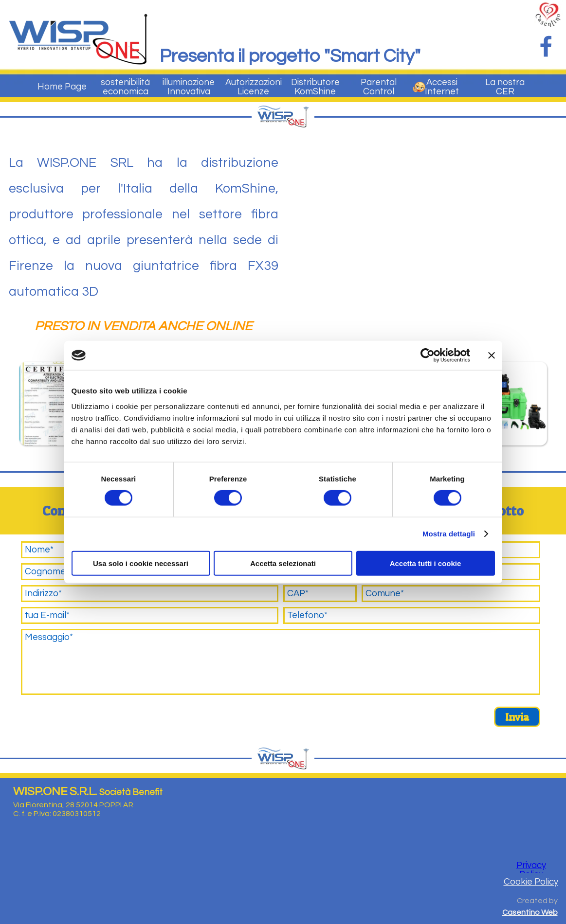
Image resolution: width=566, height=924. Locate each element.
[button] (61, 403)
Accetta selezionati (283, 563)
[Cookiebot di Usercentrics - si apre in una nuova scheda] (428, 355)
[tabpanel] (144, 245)
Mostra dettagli (449, 534)
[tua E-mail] (150, 615)
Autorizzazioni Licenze (254, 87)
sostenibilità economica (125, 87)
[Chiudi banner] (492, 355)
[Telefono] (412, 615)
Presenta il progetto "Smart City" (290, 56)
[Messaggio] (281, 662)
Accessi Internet (442, 87)
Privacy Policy (531, 870)
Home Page (62, 87)
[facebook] (546, 46)
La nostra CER (505, 87)
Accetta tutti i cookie (426, 563)
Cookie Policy (531, 882)
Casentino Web (530, 912)
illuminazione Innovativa (189, 87)
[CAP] (320, 594)
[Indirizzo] (150, 594)
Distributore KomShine (315, 87)
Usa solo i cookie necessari (141, 563)
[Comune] (451, 594)
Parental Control (379, 87)
